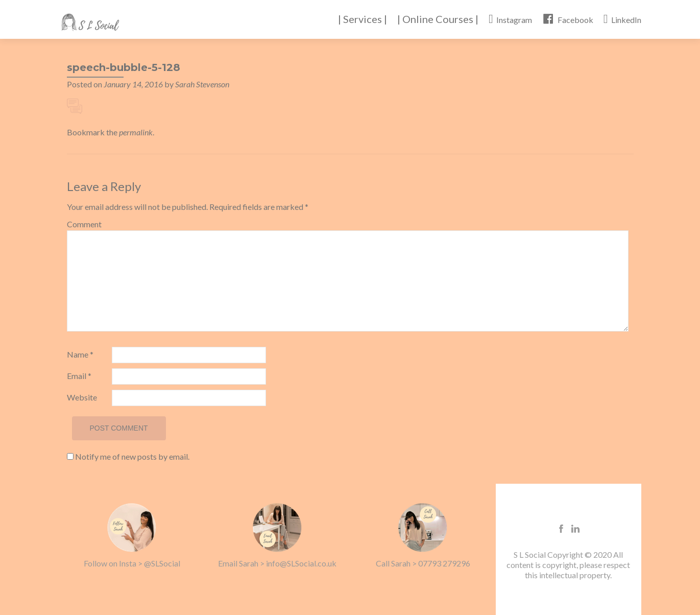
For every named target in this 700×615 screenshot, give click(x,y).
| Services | (363, 19)
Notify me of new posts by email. (132, 456)
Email (79, 376)
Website (82, 397)
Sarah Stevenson (202, 84)
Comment (84, 224)
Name (80, 354)
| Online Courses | (438, 19)
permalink (136, 132)
